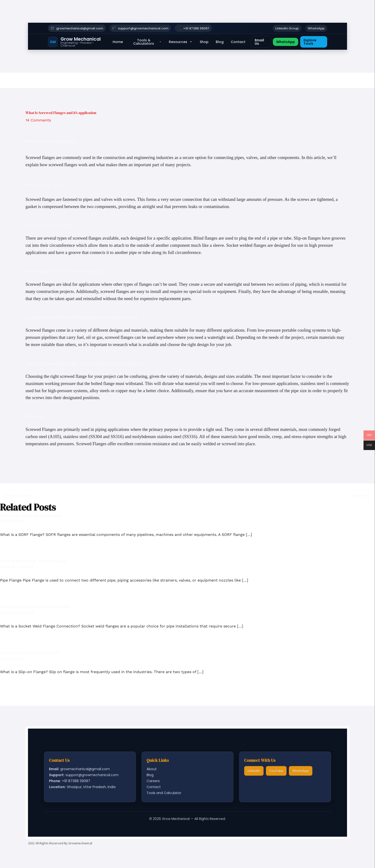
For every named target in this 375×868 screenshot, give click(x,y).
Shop (204, 42)
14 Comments (38, 120)
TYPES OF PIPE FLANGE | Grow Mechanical (33, 561)
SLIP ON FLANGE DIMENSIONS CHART (30, 653)
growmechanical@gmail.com (80, 28)
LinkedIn (254, 772)
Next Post (363, 496)
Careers (153, 783)
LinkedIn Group (287, 28)
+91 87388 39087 (196, 28)
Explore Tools (310, 42)
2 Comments (12, 658)
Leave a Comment (17, 567)
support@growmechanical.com (143, 28)
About (152, 770)
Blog (220, 42)
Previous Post (16, 496)
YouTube (276, 772)
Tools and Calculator (164, 795)
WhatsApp (316, 28)
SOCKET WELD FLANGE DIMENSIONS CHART (35, 607)
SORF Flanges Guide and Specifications (31, 515)
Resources (181, 42)
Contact (238, 42)
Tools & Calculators (147, 42)
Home (118, 42)
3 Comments (12, 521)
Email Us (259, 42)
